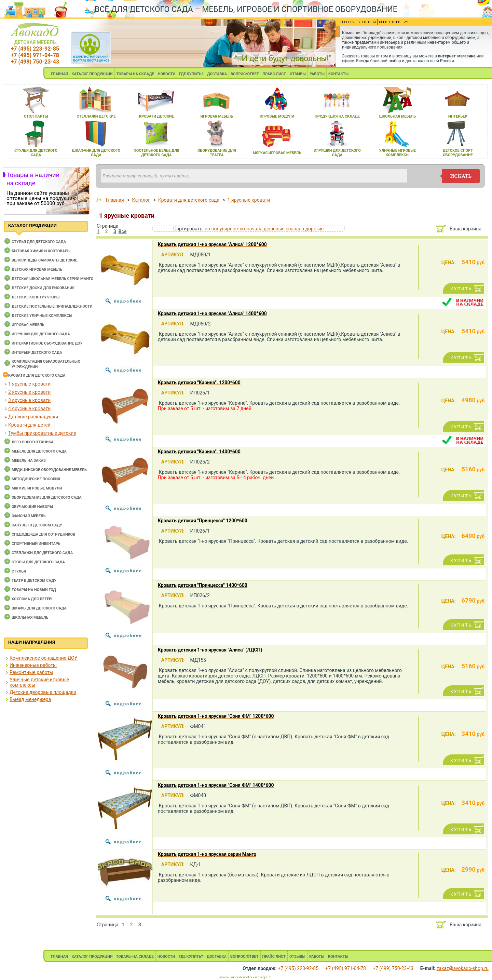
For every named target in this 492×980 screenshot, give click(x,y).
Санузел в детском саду (37, 525)
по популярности (224, 229)
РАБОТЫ (317, 74)
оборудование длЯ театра (217, 153)
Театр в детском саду (34, 581)
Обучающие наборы (32, 507)
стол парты (36, 116)
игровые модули (277, 116)
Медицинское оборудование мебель (49, 470)
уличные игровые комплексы (398, 153)
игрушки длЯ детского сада (337, 153)
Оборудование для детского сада (47, 498)
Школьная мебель (30, 617)
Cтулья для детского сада (39, 242)
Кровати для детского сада (37, 375)
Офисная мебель (29, 516)
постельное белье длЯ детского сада (156, 153)
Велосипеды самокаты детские (44, 260)
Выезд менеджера (30, 699)
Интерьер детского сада (37, 353)
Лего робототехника (33, 442)
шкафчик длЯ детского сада (96, 153)
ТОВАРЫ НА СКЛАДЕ (135, 74)
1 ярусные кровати (29, 384)
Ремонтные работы (31, 672)
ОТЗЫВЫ (298, 74)
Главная (115, 200)
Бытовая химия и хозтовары (41, 251)
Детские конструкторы (36, 297)
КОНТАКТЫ (338, 74)
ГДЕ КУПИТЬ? (191, 74)
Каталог (141, 200)
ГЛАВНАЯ (59, 74)
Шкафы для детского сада (39, 608)
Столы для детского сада (38, 562)
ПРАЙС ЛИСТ (274, 74)
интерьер (458, 116)
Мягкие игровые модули (37, 488)
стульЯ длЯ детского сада (36, 153)
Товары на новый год (34, 590)
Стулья (19, 571)
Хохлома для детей (32, 599)
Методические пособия (36, 479)
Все (123, 231)
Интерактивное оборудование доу (47, 343)
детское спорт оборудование (458, 153)
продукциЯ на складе (337, 116)
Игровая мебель (28, 325)
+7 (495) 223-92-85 (35, 49)
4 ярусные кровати (29, 408)
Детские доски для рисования (43, 288)
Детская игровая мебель (37, 270)
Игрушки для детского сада (41, 334)
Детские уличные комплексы (42, 316)
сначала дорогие (305, 229)
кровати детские (156, 116)
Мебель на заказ (29, 461)
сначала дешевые (264, 229)
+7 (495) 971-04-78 (35, 55)
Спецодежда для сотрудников (43, 534)
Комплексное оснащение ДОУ (43, 658)
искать (461, 176)
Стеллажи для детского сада (42, 553)
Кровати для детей (29, 425)
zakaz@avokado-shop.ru (463, 968)
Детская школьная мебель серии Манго (52, 279)
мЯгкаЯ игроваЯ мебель (277, 153)
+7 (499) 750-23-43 (35, 62)
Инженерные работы (33, 665)
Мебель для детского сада (39, 451)
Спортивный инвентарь (36, 544)
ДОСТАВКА (217, 74)
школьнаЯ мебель (398, 116)
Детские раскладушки (33, 417)
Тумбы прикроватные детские (42, 433)
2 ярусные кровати (29, 392)
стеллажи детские (96, 116)
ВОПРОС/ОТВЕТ (245, 74)
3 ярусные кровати (29, 400)
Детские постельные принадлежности (52, 306)
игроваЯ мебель (217, 116)
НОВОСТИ (167, 74)
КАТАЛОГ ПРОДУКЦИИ (92, 74)
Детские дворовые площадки (43, 692)
